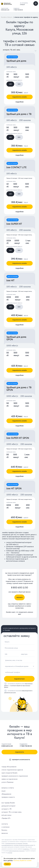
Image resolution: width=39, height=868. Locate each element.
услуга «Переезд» (7, 782)
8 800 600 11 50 (5, 10)
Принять (7, 864)
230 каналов (25, 120)
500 (19, 84)
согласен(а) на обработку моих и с (18, 686)
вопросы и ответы (8, 788)
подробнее (19, 102)
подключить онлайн (20, 97)
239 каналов (28, 547)
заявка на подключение (10, 779)
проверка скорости (8, 797)
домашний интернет (9, 806)
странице (10, 853)
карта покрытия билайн (9, 773)
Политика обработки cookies (22, 861)
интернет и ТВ (6, 809)
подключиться (19, 679)
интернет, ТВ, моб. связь (11, 50)
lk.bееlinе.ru (26, 849)
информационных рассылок (17, 851)
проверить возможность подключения (15, 776)
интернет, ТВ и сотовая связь (12, 812)
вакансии (5, 833)
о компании (6, 827)
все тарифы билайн (8, 803)
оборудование (6, 794)
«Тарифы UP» (6, 818)
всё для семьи (6, 815)
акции (4, 791)
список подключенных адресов (12, 770)
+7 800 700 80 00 (18, 10)
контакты (5, 824)
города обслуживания (9, 767)
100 (10, 84)
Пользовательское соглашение (14, 843)
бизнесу (4, 830)
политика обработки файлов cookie (23, 845)
